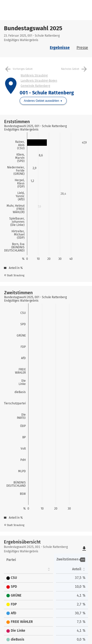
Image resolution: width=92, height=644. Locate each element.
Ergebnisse (60, 48)
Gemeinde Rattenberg (35, 86)
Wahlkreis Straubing (34, 75)
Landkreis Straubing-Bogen (39, 81)
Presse (82, 48)
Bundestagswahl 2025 (33, 28)
